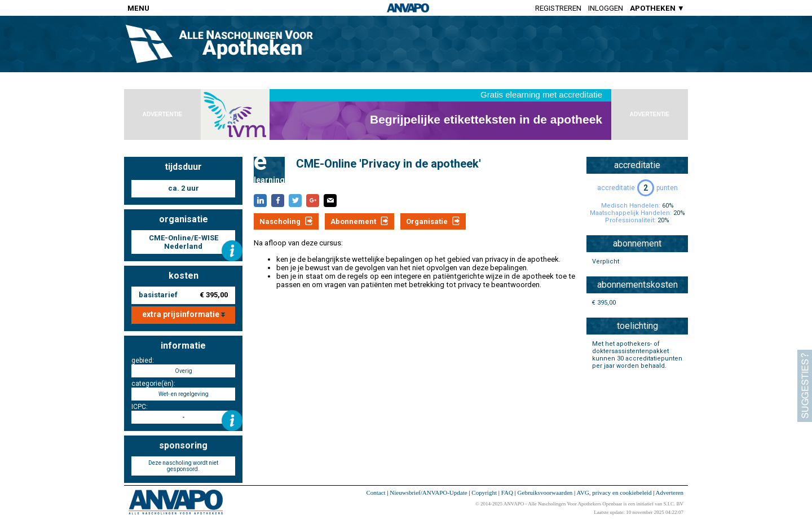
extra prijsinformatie (184, 314)
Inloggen (606, 8)
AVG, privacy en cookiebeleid (614, 492)
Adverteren (670, 492)
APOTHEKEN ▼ (657, 8)
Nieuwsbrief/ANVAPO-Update (428, 492)
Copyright (484, 492)
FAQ (507, 492)
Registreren (558, 8)
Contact (376, 492)
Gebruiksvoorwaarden (545, 492)
